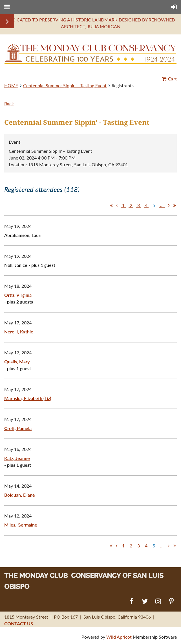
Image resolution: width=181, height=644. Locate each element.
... (162, 205)
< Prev (117, 205)
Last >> (175, 205)
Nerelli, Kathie (19, 332)
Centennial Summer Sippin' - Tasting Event (65, 85)
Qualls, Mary (17, 362)
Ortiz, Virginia (18, 295)
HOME (11, 85)
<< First (111, 205)
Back (9, 103)
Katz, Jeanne (17, 458)
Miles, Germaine (21, 525)
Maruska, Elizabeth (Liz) (28, 398)
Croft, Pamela (18, 428)
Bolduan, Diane (20, 495)
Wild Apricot (119, 637)
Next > (169, 205)
